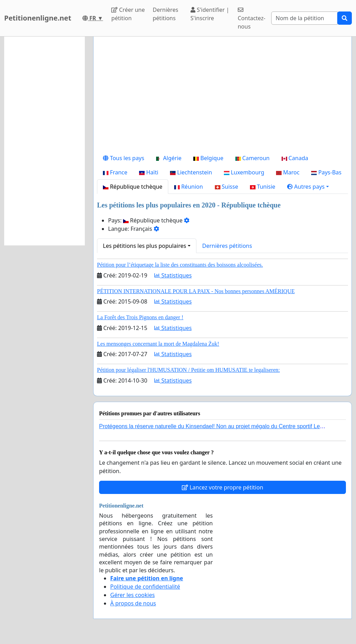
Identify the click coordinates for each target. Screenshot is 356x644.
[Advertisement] (222, 96)
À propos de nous (133, 603)
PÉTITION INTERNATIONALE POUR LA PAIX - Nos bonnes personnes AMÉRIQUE (196, 291)
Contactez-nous (252, 19)
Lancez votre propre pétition (222, 487)
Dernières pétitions (165, 14)
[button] (308, 187)
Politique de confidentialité (145, 587)
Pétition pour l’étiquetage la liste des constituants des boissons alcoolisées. (180, 265)
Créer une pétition (128, 14)
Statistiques (173, 275)
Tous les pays (124, 158)
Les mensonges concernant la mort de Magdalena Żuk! (158, 344)
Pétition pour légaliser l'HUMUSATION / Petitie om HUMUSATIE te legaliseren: (188, 370)
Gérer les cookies (132, 595)
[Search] (304, 18)
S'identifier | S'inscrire (210, 14)
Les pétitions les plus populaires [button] (144, 246)
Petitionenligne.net (38, 18)
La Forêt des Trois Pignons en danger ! (140, 317)
